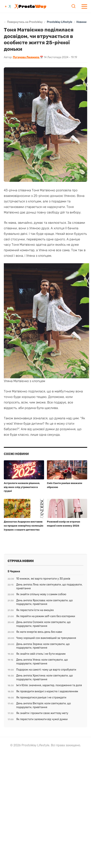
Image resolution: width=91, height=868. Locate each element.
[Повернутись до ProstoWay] (8, 6)
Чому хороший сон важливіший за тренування (46, 638)
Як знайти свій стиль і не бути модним (41, 654)
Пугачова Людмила (26, 57)
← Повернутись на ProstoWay (23, 22)
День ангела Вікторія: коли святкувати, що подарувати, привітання (43, 705)
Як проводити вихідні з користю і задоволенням (47, 691)
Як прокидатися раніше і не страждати (41, 698)
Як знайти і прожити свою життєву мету (42, 713)
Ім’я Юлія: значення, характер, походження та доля (49, 685)
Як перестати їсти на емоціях (35, 610)
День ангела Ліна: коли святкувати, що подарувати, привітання (49, 587)
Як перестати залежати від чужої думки (42, 719)
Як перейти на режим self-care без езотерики (46, 616)
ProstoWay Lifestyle (59, 22)
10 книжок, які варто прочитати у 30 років (43, 579)
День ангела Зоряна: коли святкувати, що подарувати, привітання (43, 646)
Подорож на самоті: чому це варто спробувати (46, 670)
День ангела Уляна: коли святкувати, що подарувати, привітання (42, 662)
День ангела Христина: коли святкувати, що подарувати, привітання (45, 678)
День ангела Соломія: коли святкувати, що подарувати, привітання (43, 624)
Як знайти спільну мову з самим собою (41, 594)
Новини (82, 22)
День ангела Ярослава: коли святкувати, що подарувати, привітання (44, 602)
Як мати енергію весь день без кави (39, 632)
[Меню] (84, 6)
